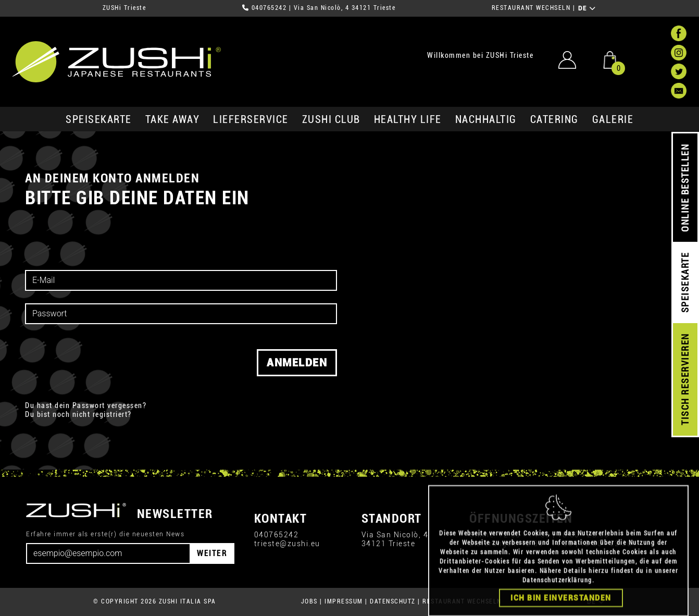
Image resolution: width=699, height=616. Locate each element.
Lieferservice (251, 119)
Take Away (173, 119)
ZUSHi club (331, 119)
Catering (554, 119)
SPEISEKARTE (99, 119)
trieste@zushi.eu (287, 544)
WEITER (212, 553)
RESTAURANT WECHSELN (531, 8)
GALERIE (613, 119)
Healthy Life (408, 119)
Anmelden (297, 363)
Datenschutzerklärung (557, 601)
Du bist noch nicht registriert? (78, 414)
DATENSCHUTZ (393, 601)
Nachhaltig (486, 119)
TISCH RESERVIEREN (685, 380)
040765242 (269, 8)
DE (587, 8)
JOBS (309, 601)
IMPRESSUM (344, 601)
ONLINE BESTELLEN (685, 188)
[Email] (108, 553)
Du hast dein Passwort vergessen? (86, 405)
